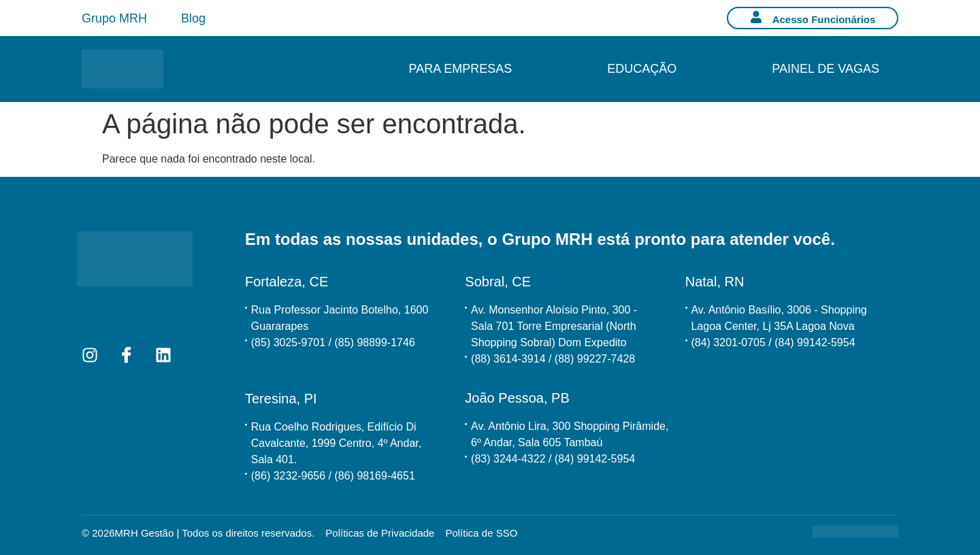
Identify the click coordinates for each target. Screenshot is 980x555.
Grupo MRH (114, 18)
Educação (642, 69)
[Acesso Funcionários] (756, 17)
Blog (193, 18)
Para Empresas (461, 69)
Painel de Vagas (826, 69)
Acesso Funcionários (824, 19)
